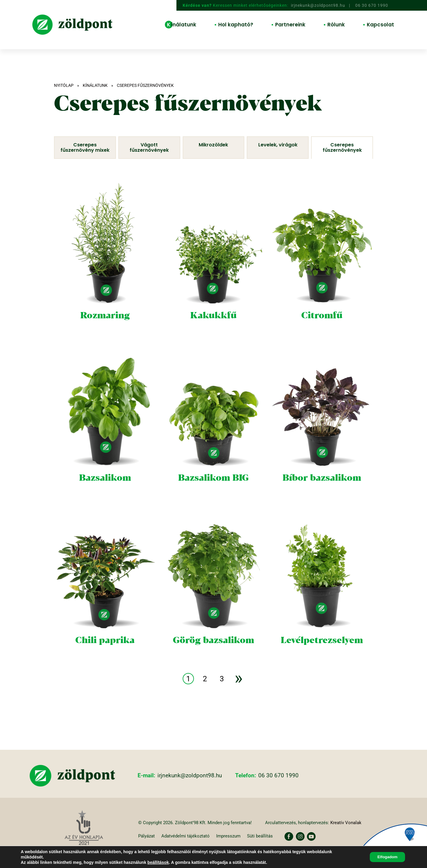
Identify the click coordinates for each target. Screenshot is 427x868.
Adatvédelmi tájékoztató (188, 843)
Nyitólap (64, 85)
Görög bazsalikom (214, 648)
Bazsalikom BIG (214, 485)
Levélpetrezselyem (322, 648)
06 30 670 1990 (372, 6)
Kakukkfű (213, 323)
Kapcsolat (380, 25)
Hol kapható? (236, 25)
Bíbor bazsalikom (322, 485)
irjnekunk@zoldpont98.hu (318, 6)
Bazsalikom (105, 485)
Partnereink (290, 25)
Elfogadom (385, 857)
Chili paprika (105, 648)
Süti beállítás (266, 843)
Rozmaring (105, 323)
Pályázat (147, 843)
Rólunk (336, 25)
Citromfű (322, 323)
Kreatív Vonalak (346, 830)
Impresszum (233, 843)
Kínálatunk (182, 25)
